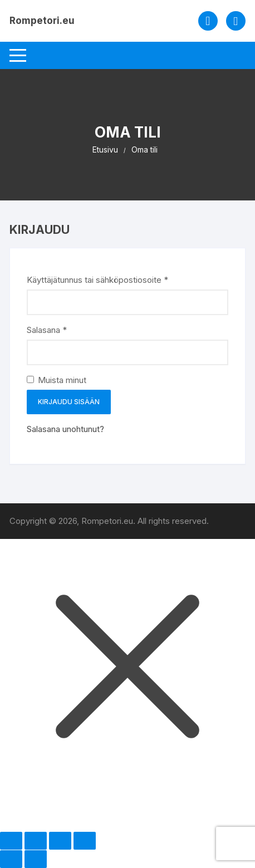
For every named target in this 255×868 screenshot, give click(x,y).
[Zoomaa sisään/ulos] (11, 841)
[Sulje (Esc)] (85, 841)
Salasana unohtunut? (65, 429)
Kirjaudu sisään (69, 402)
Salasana (65, 329)
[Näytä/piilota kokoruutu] (36, 841)
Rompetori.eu (42, 21)
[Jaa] (60, 841)
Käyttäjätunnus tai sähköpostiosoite (116, 279)
